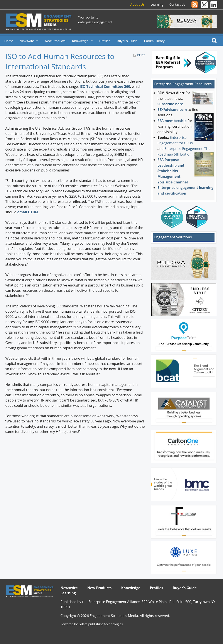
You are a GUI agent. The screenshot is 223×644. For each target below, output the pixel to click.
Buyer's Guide (127, 41)
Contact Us (177, 4)
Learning (157, 4)
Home (9, 41)
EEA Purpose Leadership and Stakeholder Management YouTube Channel (173, 171)
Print (141, 55)
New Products (55, 41)
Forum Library (154, 41)
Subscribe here (170, 104)
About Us (137, 4)
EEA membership (172, 121)
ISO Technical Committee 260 (105, 86)
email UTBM (28, 212)
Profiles (105, 41)
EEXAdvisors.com (172, 110)
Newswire (27, 41)
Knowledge (80, 41)
